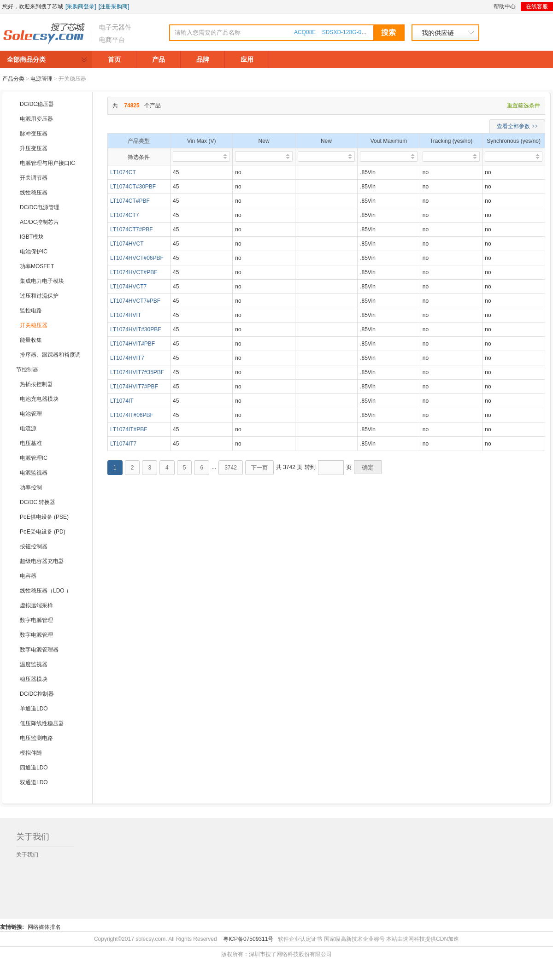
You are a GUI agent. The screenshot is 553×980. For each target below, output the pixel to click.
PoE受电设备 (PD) (43, 532)
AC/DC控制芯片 (39, 222)
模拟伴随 (31, 753)
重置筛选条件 (524, 106)
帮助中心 (505, 6)
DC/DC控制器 (37, 694)
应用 (247, 59)
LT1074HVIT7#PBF (134, 387)
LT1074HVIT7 (127, 358)
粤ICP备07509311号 (248, 939)
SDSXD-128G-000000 (350, 32)
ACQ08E (305, 32)
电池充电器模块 (39, 399)
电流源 (28, 428)
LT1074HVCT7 (128, 287)
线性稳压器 (34, 193)
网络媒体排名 (44, 927)
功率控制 (31, 487)
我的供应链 (438, 33)
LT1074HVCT (127, 244)
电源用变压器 (36, 119)
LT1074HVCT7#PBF (135, 301)
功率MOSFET (37, 266)
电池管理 (31, 414)
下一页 (259, 468)
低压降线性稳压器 (42, 723)
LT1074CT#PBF (130, 201)
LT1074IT (122, 401)
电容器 (28, 576)
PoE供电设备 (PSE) (44, 517)
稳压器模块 (34, 679)
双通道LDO (34, 782)
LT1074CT (123, 172)
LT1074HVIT (126, 315)
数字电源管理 (36, 620)
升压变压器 (34, 148)
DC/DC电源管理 (40, 207)
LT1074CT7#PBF (132, 229)
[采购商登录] (81, 6)
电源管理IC (34, 458)
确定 (368, 467)
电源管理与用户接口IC (47, 163)
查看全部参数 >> (517, 126)
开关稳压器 (34, 325)
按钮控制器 (34, 546)
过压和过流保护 (39, 296)
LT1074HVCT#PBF (134, 272)
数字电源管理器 (39, 650)
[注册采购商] (114, 6)
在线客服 (537, 6)
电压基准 (31, 443)
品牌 (203, 59)
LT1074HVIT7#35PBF (137, 372)
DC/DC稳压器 (37, 104)
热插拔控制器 (36, 384)
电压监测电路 (36, 738)
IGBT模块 (32, 237)
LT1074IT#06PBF (132, 415)
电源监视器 (34, 473)
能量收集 (31, 340)
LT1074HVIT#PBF (132, 344)
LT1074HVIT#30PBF (136, 329)
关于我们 (27, 855)
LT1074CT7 (124, 215)
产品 (159, 59)
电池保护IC (34, 252)
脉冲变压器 (34, 134)
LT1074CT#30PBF (133, 187)
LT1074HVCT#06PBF (137, 258)
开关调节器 (34, 178)
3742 (231, 468)
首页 (114, 59)
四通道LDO (34, 768)
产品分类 (13, 79)
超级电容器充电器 (42, 561)
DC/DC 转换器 (38, 502)
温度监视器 (34, 664)
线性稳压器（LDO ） (46, 591)
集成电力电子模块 (42, 281)
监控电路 (31, 311)
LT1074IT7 (123, 444)
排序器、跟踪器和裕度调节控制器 (48, 362)
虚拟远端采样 (36, 605)
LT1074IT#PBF (129, 429)
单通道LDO (34, 709)
